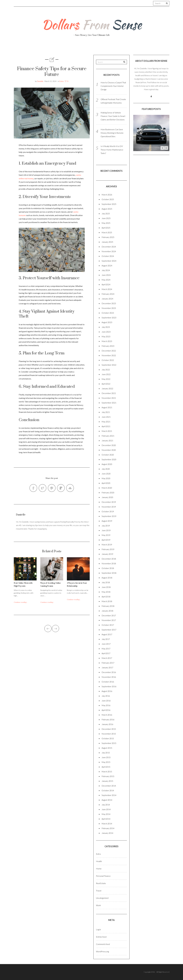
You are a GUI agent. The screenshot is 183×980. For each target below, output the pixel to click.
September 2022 (109, 365)
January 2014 (107, 833)
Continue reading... (21, 603)
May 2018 (106, 592)
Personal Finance (81, 47)
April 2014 (106, 819)
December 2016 (109, 672)
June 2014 (106, 809)
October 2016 (108, 682)
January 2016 (107, 724)
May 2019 (106, 535)
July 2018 (106, 582)
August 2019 (107, 521)
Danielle (40, 81)
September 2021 (109, 403)
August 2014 (107, 800)
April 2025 (106, 228)
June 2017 (106, 644)
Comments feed (103, 944)
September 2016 (109, 686)
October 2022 (108, 360)
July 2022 (106, 370)
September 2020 (109, 459)
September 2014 (109, 795)
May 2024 (106, 280)
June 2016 (106, 701)
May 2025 (106, 223)
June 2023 (106, 332)
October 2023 (108, 313)
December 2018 (109, 559)
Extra (61, 81)
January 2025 (107, 242)
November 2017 (109, 620)
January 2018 (107, 611)
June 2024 (106, 275)
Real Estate (138, 47)
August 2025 (107, 209)
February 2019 (108, 549)
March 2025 (107, 232)
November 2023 (109, 308)
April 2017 (106, 653)
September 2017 (109, 630)
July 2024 (106, 270)
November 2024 (109, 251)
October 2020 (108, 455)
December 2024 (109, 247)
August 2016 (107, 691)
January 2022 (107, 388)
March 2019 (107, 545)
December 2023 (109, 303)
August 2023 (107, 322)
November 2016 (109, 677)
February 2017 (108, 663)
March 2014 (107, 824)
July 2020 (106, 469)
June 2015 (106, 757)
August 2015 (107, 748)
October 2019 (108, 511)
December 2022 (109, 351)
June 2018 (106, 587)
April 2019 (106, 540)
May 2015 (106, 762)
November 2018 (109, 563)
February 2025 (108, 237)
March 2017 (107, 658)
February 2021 (108, 436)
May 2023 (106, 336)
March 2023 (107, 341)
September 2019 (109, 516)
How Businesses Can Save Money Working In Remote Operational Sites (112, 133)
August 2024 (107, 266)
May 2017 (106, 649)
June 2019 (106, 530)
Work (119, 47)
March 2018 (107, 601)
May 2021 (106, 422)
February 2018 (108, 606)
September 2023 (109, 318)
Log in (98, 929)
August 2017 (107, 634)
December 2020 (109, 445)
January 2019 (107, 554)
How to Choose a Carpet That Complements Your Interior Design (113, 86)
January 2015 (107, 781)
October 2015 (108, 738)
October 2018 (108, 568)
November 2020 (109, 450)
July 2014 (106, 805)
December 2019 (109, 502)
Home (99, 869)
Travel (103, 47)
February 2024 (108, 294)
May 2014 (106, 814)
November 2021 (109, 398)
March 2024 (107, 289)
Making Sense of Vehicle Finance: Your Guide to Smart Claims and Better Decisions (113, 116)
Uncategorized (102, 898)
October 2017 (108, 625)
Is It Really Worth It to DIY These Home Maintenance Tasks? (112, 150)
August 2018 (107, 578)
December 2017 (109, 615)
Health (58, 47)
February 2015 (108, 776)
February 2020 (108, 492)
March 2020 (107, 488)
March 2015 (107, 771)
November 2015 (109, 734)
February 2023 (108, 346)
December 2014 (109, 786)
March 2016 (107, 715)
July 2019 (106, 526)
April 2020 (106, 483)
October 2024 (108, 256)
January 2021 (107, 440)
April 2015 (106, 767)
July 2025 (106, 213)
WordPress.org (102, 951)
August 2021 (107, 407)
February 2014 (108, 828)
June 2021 (106, 417)
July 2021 (106, 412)
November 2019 (109, 507)
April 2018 (106, 597)
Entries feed (101, 937)
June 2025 (106, 218)
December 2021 (109, 393)
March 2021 (107, 431)
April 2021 (106, 426)
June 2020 (106, 474)
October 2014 (108, 790)
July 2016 (106, 696)
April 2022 (106, 384)
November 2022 (109, 355)
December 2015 (109, 729)
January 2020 (107, 497)
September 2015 (109, 743)
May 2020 (106, 478)
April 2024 (106, 284)
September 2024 (109, 261)
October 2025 (108, 199)
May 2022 (106, 379)
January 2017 (107, 667)
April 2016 (106, 710)
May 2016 (106, 705)
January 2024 (107, 299)
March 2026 (107, 195)
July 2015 (106, 753)
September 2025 (109, 204)
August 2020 (107, 464)
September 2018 (109, 573)
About (42, 47)
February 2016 (108, 719)
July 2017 (106, 639)
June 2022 (106, 374)
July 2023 (106, 327)
